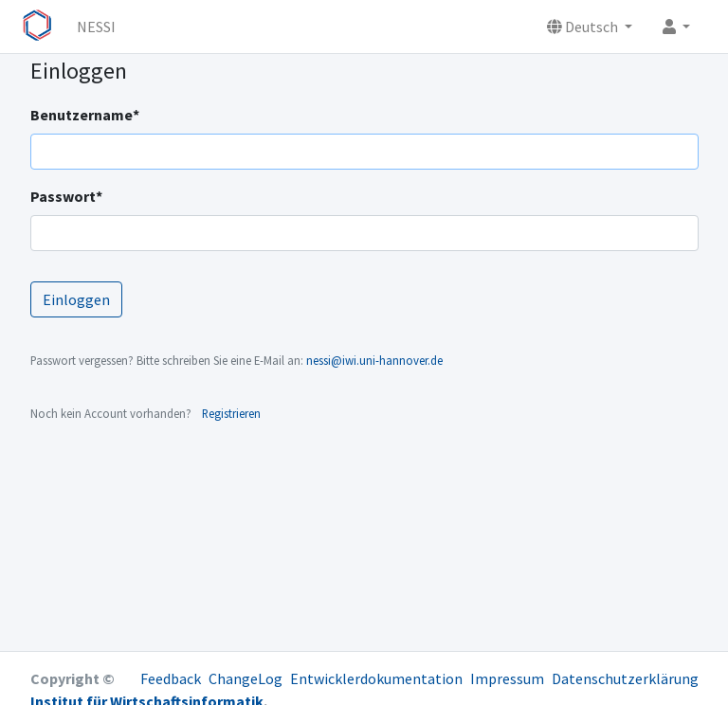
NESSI (96, 27)
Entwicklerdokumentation (376, 678)
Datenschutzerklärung (625, 678)
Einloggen (76, 299)
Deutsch (584, 27)
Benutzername (85, 115)
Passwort (66, 196)
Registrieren (231, 413)
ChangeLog (246, 678)
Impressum (507, 678)
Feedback (171, 678)
